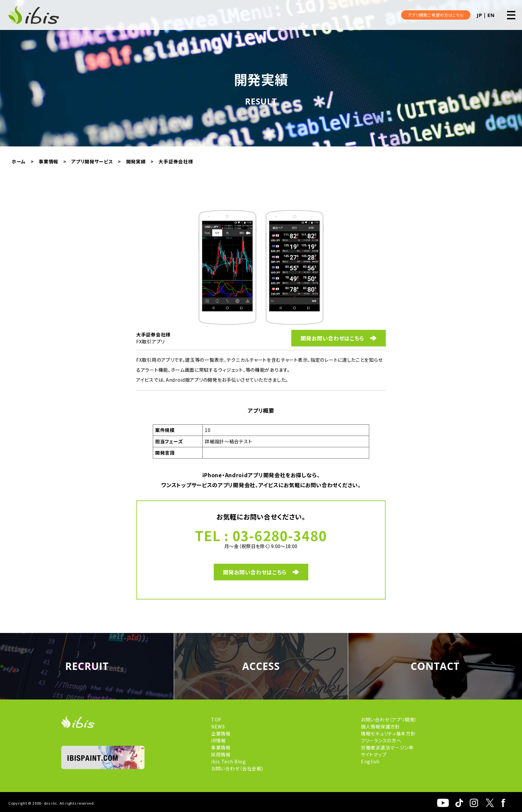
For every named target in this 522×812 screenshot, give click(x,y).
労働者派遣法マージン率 (387, 747)
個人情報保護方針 (381, 726)
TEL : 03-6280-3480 (261, 535)
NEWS (218, 726)
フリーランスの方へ (381, 740)
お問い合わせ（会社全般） (238, 768)
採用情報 (221, 754)
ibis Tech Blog (229, 761)
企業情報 (221, 733)
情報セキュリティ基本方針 (388, 733)
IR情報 (219, 740)
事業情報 (221, 747)
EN (491, 15)
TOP (216, 719)
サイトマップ (374, 754)
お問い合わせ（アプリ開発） (389, 719)
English (370, 761)
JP (480, 15)
